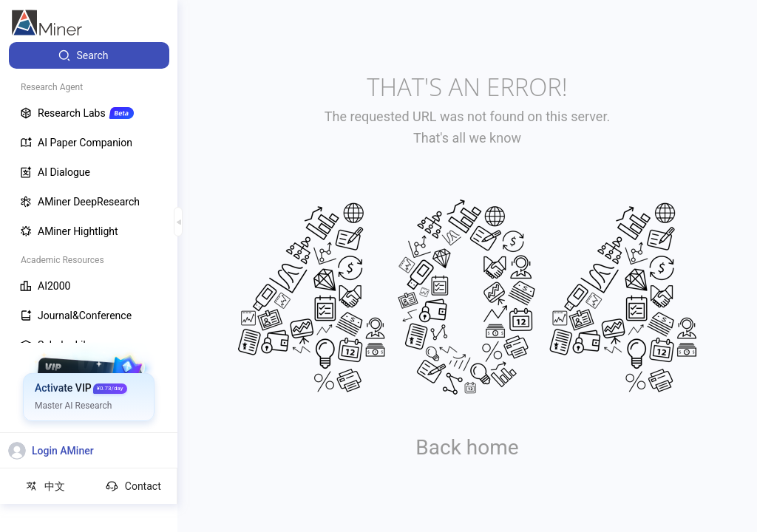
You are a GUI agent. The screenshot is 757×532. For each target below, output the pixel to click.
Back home (467, 447)
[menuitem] (89, 55)
